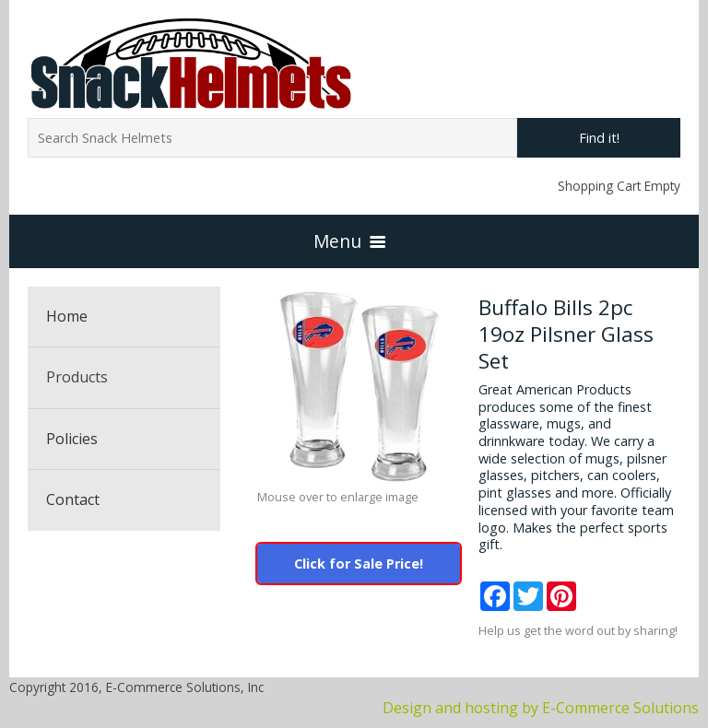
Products (77, 377)
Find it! (599, 138)
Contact (73, 499)
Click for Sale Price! (359, 564)
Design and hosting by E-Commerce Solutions (541, 708)
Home (67, 316)
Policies (72, 439)
